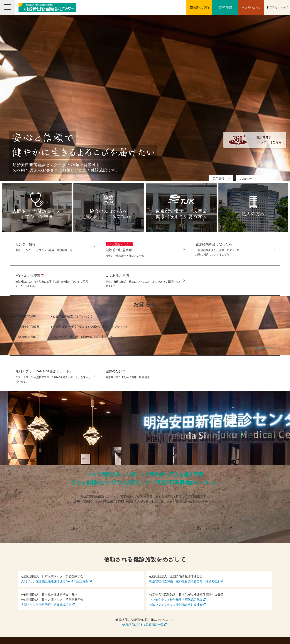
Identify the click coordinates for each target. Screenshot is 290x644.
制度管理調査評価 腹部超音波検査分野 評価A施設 (184, 581)
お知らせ (246, 179)
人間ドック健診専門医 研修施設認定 (46, 605)
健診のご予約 (201, 7)
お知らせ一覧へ (263, 348)
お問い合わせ (253, 7)
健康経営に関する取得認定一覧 (143, 625)
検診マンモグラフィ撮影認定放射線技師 (176, 605)
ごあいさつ (77, 529)
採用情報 (218, 179)
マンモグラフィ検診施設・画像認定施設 (176, 600)
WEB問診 (227, 7)
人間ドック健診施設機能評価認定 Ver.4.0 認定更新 (55, 581)
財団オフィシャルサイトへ (211, 529)
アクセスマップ (279, 7)
